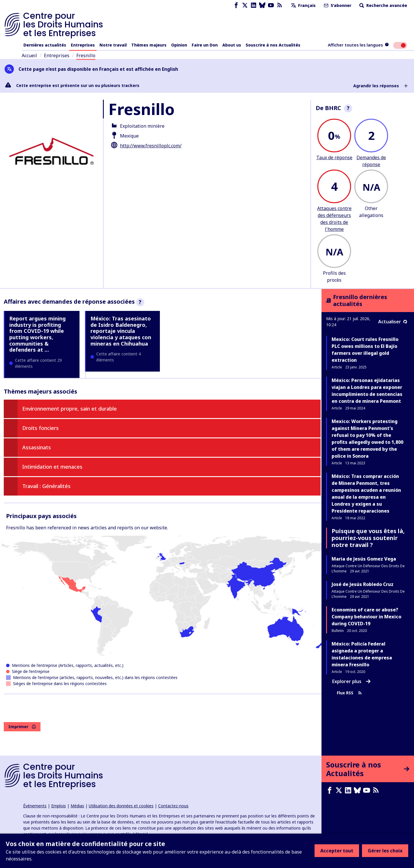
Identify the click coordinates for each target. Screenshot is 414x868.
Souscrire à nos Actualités (273, 45)
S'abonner (337, 5)
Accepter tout (337, 851)
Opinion (179, 45)
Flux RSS (349, 693)
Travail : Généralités (46, 486)
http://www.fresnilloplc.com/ (151, 146)
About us (232, 45)
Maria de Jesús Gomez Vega (364, 559)
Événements (35, 806)
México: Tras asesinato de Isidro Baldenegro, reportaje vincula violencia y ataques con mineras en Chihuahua (121, 331)
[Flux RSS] (280, 5)
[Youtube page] (271, 5)
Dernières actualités (45, 45)
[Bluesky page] (262, 5)
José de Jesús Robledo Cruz (363, 584)
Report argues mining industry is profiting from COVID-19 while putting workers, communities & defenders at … (37, 334)
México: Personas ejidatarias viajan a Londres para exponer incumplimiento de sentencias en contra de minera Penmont (367, 391)
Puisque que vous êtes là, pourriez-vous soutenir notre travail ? (368, 538)
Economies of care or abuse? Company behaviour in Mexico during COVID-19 (366, 617)
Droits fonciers (40, 428)
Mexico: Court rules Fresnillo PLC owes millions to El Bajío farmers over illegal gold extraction (365, 350)
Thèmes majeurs (149, 45)
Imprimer (22, 727)
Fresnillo (86, 55)
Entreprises (83, 45)
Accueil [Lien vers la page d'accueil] (29, 55)
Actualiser (393, 322)
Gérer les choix (385, 851)
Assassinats (37, 447)
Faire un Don (205, 45)
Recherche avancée (383, 5)
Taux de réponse (334, 157)
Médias (77, 806)
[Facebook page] (236, 5)
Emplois (59, 806)
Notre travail (113, 45)
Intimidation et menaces (52, 467)
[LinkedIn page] (254, 5)
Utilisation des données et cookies (121, 806)
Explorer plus (351, 681)
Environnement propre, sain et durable (70, 409)
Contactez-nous (173, 806)
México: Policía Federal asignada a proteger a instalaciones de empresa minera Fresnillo (362, 654)
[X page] (245, 5)
